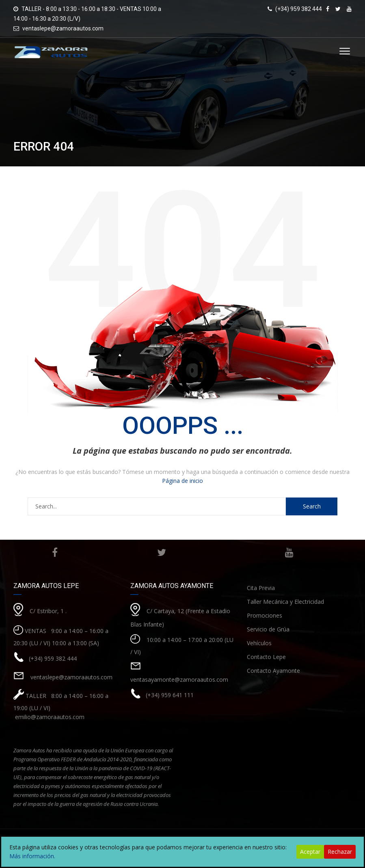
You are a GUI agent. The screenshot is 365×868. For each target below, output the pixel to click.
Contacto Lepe (266, 657)
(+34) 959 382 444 (53, 658)
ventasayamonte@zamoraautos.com (179, 680)
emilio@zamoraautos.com (49, 717)
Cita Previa (261, 588)
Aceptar (310, 852)
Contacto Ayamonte (273, 671)
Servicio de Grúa (268, 629)
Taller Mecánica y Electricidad (285, 602)
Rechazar (340, 852)
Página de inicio (182, 481)
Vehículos (259, 643)
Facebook (55, 552)
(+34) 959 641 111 (170, 695)
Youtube (289, 552)
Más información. (32, 856)
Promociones (265, 615)
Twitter (162, 552)
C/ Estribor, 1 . (48, 611)
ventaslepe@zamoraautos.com (63, 28)
